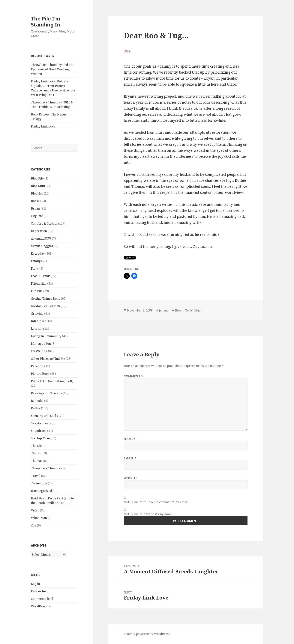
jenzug (164, 310)
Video (35, 510)
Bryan (35, 208)
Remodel (37, 401)
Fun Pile (37, 291)
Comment (133, 376)
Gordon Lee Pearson (45, 306)
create (195, 78)
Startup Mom (40, 438)
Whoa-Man (39, 518)
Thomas (37, 461)
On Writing (39, 351)
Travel (36, 476)
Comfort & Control (44, 223)
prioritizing (220, 72)
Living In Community (46, 336)
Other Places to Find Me (48, 359)
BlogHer (37, 193)
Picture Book (40, 374)
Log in (35, 584)
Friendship (39, 284)
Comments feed (42, 599)
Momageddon (41, 344)
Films (35, 268)
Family (36, 261)
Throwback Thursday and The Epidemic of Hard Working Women (53, 69)
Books (35, 201)
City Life (37, 216)
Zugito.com (202, 247)
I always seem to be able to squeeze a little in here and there (185, 84)
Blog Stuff (38, 186)
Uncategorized (42, 491)
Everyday (38, 253)
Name (130, 439)
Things (36, 453)
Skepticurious (41, 423)
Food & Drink (40, 276)
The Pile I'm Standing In (46, 21)
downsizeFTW (41, 238)
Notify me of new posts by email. (149, 514)
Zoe (34, 525)
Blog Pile (37, 178)
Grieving (37, 314)
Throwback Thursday (46, 468)
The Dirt (37, 446)
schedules (132, 78)
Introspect (38, 321)
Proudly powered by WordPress (147, 634)
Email (130, 458)
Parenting (38, 366)
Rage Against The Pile (46, 393)
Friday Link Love (43, 126)
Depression (39, 231)
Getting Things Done (46, 299)
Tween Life (39, 483)
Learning (38, 329)
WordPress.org (42, 606)
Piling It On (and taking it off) (52, 381)
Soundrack (39, 431)
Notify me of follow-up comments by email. (156, 502)
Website (130, 478)
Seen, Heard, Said (44, 416)
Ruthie (36, 408)
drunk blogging (42, 246)
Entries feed (40, 591)
